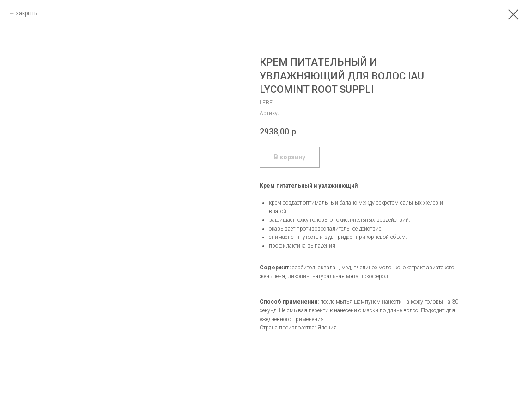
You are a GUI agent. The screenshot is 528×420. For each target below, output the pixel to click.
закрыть (27, 13)
